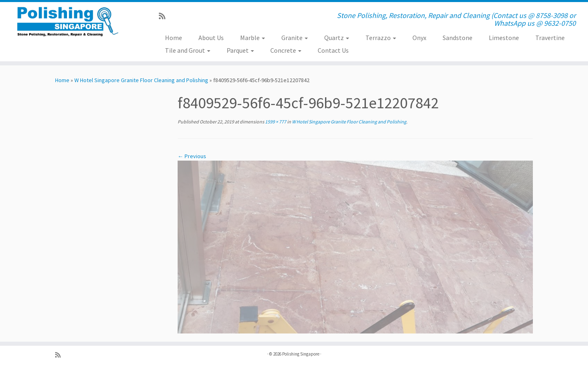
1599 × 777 (275, 122)
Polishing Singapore (301, 354)
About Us (211, 38)
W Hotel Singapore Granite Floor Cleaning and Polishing (141, 80)
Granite (295, 38)
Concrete (286, 50)
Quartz (337, 38)
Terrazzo (381, 38)
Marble (253, 38)
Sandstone (458, 38)
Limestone (504, 38)
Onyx (419, 38)
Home (174, 38)
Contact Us (333, 50)
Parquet (240, 50)
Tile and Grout (188, 50)
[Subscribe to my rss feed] (165, 16)
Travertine (550, 38)
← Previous (192, 156)
